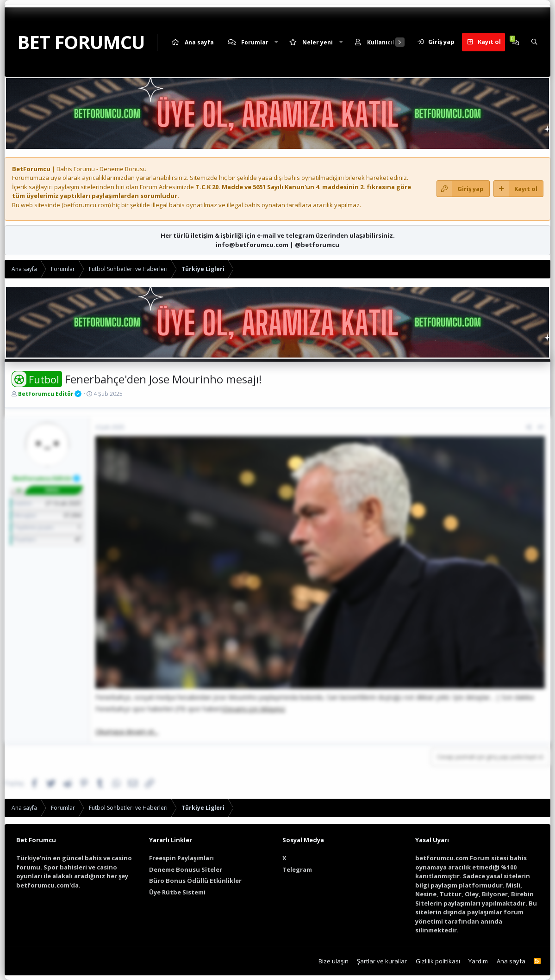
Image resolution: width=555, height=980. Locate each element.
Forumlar (255, 42)
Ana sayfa (199, 42)
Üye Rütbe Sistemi (177, 892)
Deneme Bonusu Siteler (186, 869)
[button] (276, 42)
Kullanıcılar (384, 42)
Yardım (478, 961)
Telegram (297, 869)
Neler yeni (318, 42)
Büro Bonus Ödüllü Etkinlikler (195, 881)
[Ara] (534, 42)
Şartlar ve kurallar (382, 961)
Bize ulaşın (334, 961)
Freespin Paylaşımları (181, 858)
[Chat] (516, 42)
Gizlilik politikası (438, 961)
